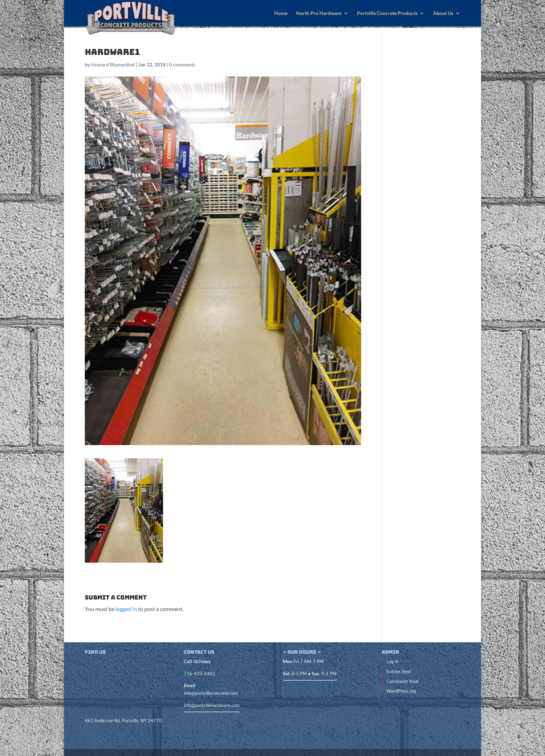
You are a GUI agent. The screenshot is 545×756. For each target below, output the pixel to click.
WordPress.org (401, 691)
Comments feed (402, 681)
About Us (443, 13)
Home (281, 13)
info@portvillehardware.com (212, 705)
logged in (126, 609)
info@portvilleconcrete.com (211, 693)
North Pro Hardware (319, 13)
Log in (392, 661)
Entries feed (398, 671)
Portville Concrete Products (387, 13)
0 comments (182, 65)
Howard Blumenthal (113, 65)
